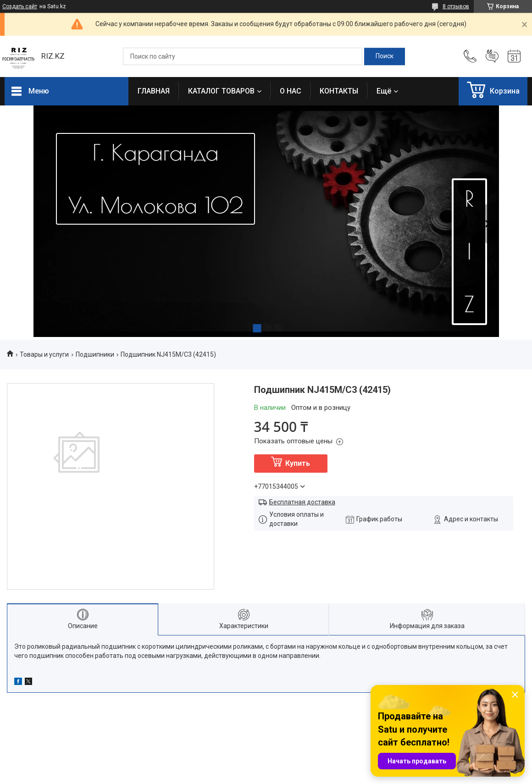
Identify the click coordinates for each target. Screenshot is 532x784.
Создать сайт (20, 6)
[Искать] (385, 56)
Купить (298, 463)
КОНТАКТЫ (339, 91)
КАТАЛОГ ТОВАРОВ (221, 91)
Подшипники (95, 354)
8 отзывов (456, 6)
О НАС (291, 91)
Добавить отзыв (492, 56)
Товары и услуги (44, 354)
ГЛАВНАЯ (154, 91)
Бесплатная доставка (302, 502)
